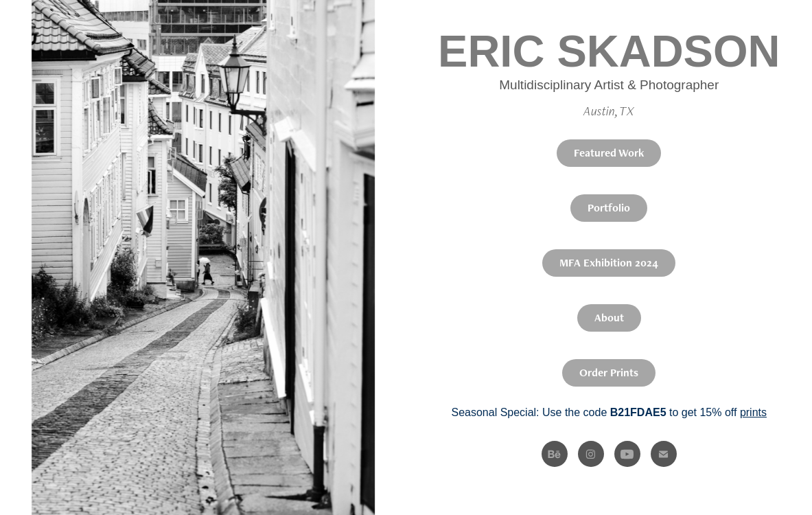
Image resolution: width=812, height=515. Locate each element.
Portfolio (609, 208)
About (609, 318)
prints (753, 412)
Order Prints (609, 373)
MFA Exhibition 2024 (609, 263)
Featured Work (609, 153)
